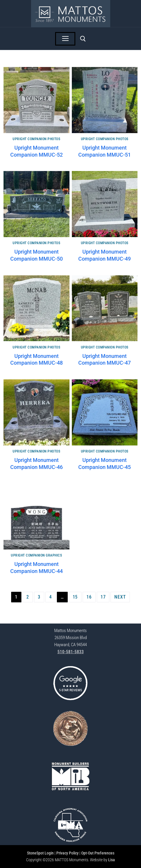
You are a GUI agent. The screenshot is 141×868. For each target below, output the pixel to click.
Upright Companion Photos (36, 139)
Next (120, 597)
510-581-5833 (71, 652)
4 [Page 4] (51, 597)
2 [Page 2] (28, 597)
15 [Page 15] (75, 597)
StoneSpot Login (40, 853)
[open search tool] (83, 39)
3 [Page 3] (39, 597)
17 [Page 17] (103, 597)
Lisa (112, 860)
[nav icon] (65, 39)
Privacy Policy (67, 853)
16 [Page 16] (89, 597)
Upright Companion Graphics (36, 555)
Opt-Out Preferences (98, 853)
